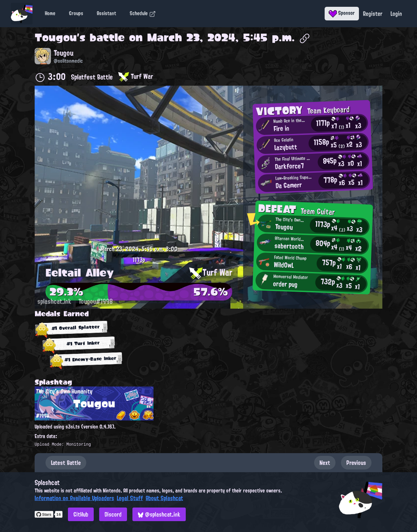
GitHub (81, 514)
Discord (113, 514)
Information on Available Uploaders (74, 498)
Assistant (106, 13)
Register (373, 14)
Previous (356, 463)
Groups (76, 13)
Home (50, 13)
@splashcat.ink (159, 514)
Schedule (143, 13)
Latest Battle (66, 463)
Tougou (56, 37)
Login (396, 14)
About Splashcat (164, 498)
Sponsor (342, 13)
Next (325, 463)
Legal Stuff (130, 498)
